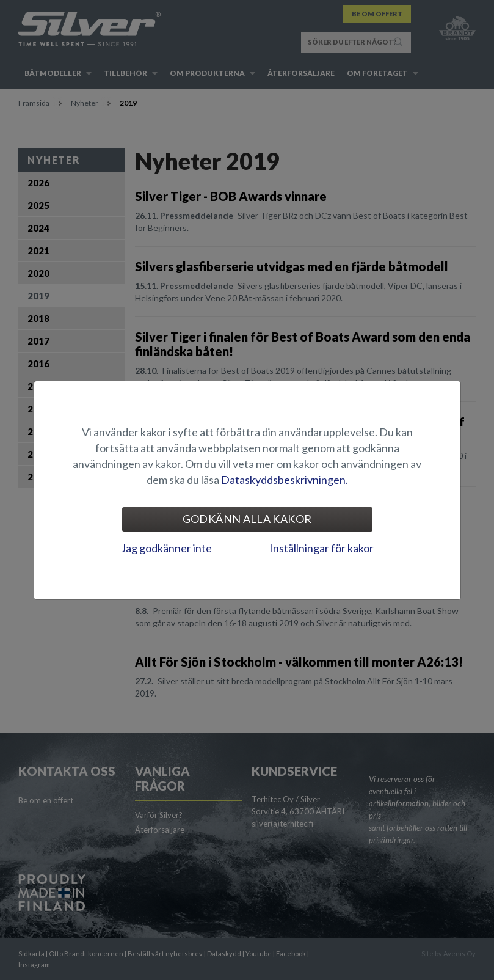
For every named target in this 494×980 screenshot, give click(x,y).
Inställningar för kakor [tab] (321, 548)
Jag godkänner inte (166, 548)
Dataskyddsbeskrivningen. (285, 480)
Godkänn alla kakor (247, 519)
